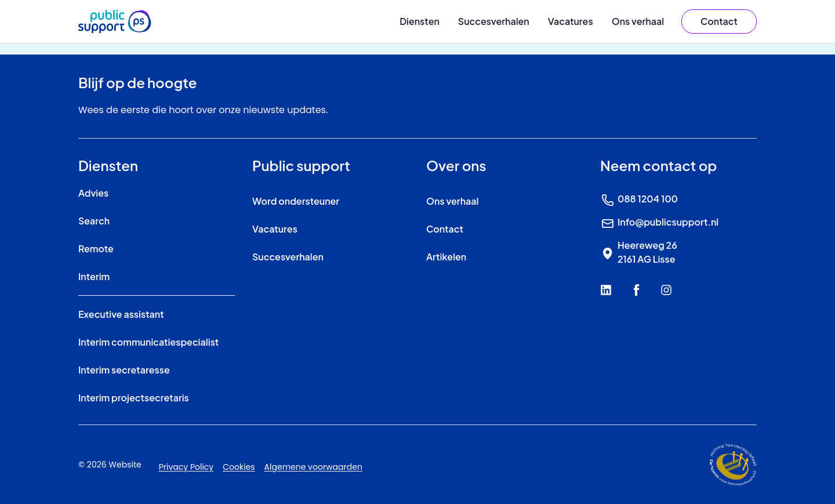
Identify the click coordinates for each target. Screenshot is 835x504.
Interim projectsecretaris (134, 398)
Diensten (420, 21)
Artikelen (446, 257)
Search (94, 221)
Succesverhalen (494, 21)
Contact (445, 229)
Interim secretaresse (124, 370)
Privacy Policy (186, 467)
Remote (96, 249)
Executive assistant (121, 314)
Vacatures (571, 21)
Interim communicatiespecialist (148, 342)
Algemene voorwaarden (313, 467)
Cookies (239, 467)
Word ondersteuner (296, 201)
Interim (94, 276)
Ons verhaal (638, 21)
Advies (93, 193)
